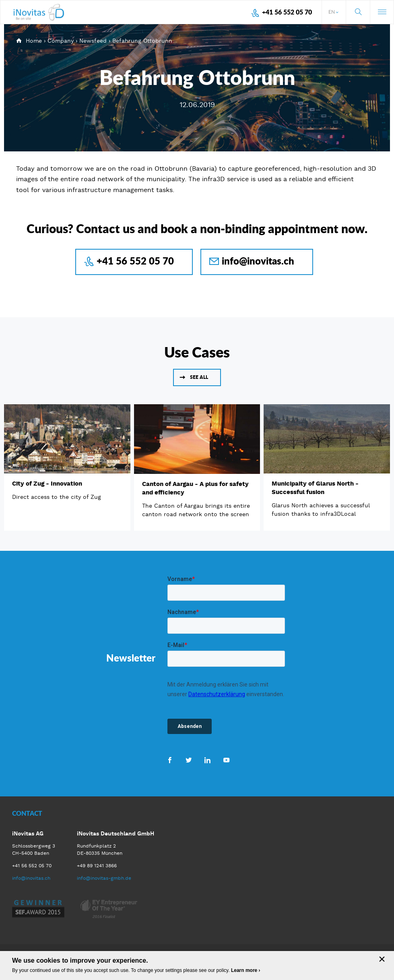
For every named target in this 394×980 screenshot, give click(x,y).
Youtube (226, 760)
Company (61, 41)
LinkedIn (207, 760)
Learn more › (246, 970)
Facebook (170, 760)
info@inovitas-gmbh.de (104, 878)
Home (34, 41)
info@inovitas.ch (258, 261)
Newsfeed (93, 41)
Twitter (189, 760)
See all (199, 377)
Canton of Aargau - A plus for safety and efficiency (195, 488)
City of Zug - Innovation (47, 484)
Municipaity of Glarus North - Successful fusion (315, 488)
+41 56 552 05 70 (287, 12)
